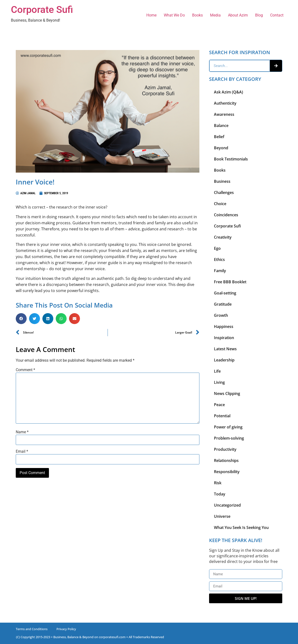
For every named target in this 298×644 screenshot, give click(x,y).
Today (220, 494)
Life (217, 371)
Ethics (219, 259)
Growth (221, 315)
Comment (25, 370)
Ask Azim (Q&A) (228, 92)
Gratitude (223, 304)
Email (22, 452)
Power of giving (228, 427)
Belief (219, 137)
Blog (259, 15)
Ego (217, 248)
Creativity (223, 237)
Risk (218, 483)
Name (22, 432)
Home (151, 15)
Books (197, 15)
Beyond (221, 148)
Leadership (224, 360)
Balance (221, 125)
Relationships (226, 460)
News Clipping (227, 393)
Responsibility (227, 472)
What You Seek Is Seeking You (241, 527)
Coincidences (226, 215)
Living (219, 382)
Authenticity (225, 103)
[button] (21, 319)
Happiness (224, 326)
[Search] (276, 66)
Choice (220, 204)
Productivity (225, 449)
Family (220, 271)
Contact (277, 15)
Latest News (225, 349)
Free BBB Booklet (230, 282)
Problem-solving (229, 438)
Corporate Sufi (42, 10)
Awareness (224, 114)
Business (222, 181)
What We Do (174, 15)
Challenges (224, 192)
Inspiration (224, 338)
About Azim (238, 15)
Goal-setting (225, 293)
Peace (219, 405)
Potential (222, 416)
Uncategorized (227, 505)
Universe (222, 516)
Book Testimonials (231, 159)
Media (215, 15)
